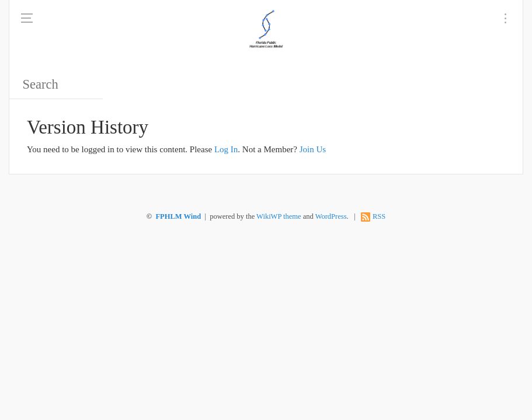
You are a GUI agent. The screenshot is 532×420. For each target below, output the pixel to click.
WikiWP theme (279, 216)
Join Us (313, 149)
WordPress (331, 216)
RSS (379, 216)
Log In (226, 149)
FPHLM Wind (178, 216)
